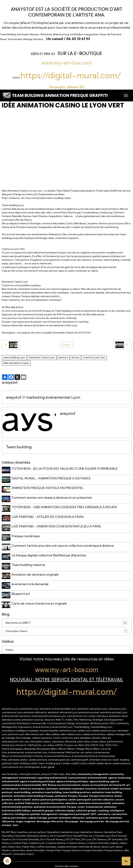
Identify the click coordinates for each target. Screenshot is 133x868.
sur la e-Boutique (80, 53)
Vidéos (9, 647)
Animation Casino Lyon (42, 357)
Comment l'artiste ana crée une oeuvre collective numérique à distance (63, 544)
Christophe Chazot (66, 629)
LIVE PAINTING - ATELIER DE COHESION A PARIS (48, 516)
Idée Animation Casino (16, 363)
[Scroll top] (126, 861)
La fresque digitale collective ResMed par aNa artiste (49, 554)
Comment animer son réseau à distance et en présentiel (52, 497)
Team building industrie (28, 563)
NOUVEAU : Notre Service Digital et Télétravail (66, 677)
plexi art (63, 357)
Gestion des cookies (66, 863)
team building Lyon (14, 357)
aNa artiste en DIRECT (66, 620)
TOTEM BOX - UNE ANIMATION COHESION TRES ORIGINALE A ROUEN (64, 506)
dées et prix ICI (43, 54)
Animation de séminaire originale (35, 573)
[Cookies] (7, 861)
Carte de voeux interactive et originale (39, 601)
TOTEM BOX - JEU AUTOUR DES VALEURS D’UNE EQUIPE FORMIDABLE (65, 469)
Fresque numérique (26, 535)
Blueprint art (21, 591)
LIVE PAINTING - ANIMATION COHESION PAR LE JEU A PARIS (56, 525)
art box (75, 357)
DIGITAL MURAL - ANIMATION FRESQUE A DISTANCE (51, 478)
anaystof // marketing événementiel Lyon (43, 397)
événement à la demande (30, 582)
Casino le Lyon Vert (94, 357)
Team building (19, 447)
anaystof (68, 413)
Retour (66, 345)
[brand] (55, 96)
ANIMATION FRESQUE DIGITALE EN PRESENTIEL (48, 487)
